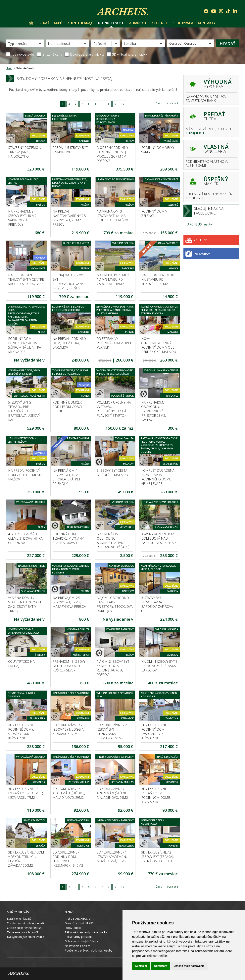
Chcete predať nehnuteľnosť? (26, 923)
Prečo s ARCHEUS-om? (80, 919)
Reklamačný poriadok (79, 937)
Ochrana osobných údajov (82, 941)
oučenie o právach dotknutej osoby (89, 950)
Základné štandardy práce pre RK (86, 932)
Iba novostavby (20, 54)
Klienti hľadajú (80, 23)
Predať (43, 23)
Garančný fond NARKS (79, 923)
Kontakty (207, 23)
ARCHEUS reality (200, 224)
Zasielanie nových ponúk (23, 932)
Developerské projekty (87, 54)
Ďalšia (159, 103)
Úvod (31, 23)
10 (122, 104)
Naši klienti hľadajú (19, 919)
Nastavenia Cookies (78, 946)
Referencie (159, 23)
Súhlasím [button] (141, 966)
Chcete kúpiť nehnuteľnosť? (24, 928)
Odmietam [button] (161, 966)
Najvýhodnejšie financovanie (25, 937)
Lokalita (130, 44)
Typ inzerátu (18, 44)
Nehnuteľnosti (111, 23)
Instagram (198, 254)
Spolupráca (183, 23)
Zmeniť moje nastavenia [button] (189, 966)
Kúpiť (58, 23)
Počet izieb (102, 44)
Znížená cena (49, 54)
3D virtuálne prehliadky (127, 54)
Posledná (173, 103)
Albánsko (138, 23)
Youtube (196, 240)
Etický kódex (73, 928)
